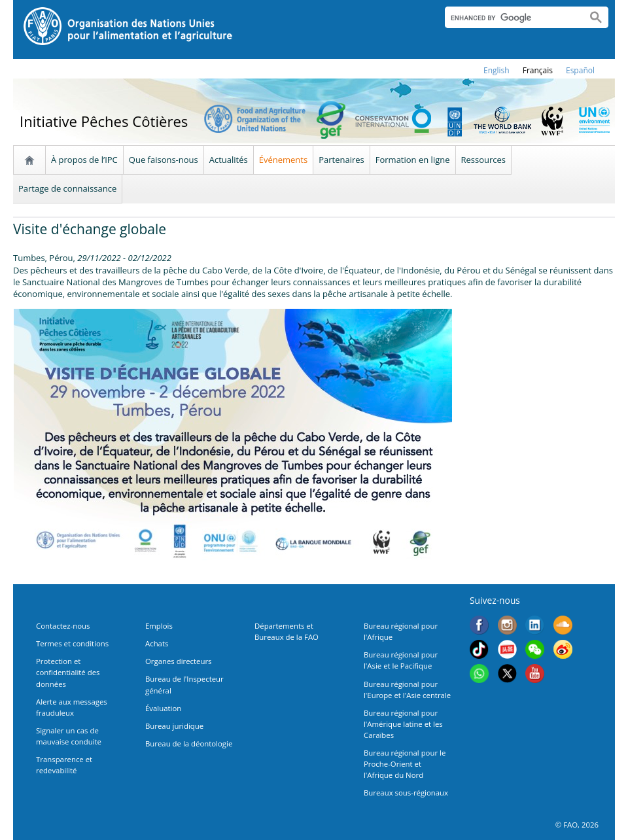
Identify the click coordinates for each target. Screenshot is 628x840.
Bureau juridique (174, 726)
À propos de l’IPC (84, 160)
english (497, 70)
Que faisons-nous (164, 160)
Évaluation (163, 708)
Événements (283, 160)
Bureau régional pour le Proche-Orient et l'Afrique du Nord (405, 764)
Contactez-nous (63, 626)
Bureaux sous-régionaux (406, 793)
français (538, 70)
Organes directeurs (179, 661)
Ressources (484, 160)
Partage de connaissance (67, 188)
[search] (511, 18)
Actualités (229, 160)
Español (580, 70)
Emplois (159, 626)
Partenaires (341, 160)
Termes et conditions (72, 643)
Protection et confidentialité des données (68, 672)
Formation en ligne (413, 160)
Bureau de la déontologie (189, 744)
